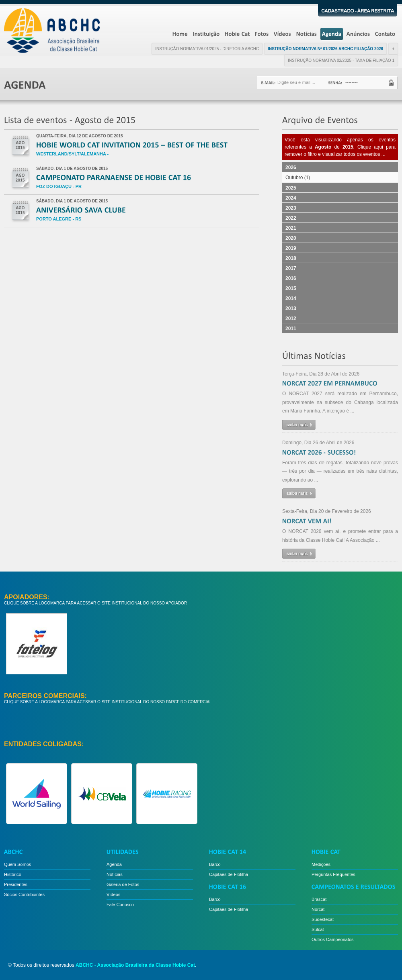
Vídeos (113, 894)
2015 (291, 288)
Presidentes (16, 884)
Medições (321, 864)
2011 (291, 329)
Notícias (115, 874)
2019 (291, 248)
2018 (291, 258)
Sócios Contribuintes (24, 894)
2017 (291, 268)
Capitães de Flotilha (229, 874)
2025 (291, 188)
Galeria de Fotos (123, 884)
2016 (291, 278)
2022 (291, 218)
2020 (291, 238)
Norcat (318, 909)
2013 (291, 308)
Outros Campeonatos (333, 939)
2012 (291, 318)
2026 (291, 167)
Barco (215, 864)
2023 (291, 208)
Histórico (13, 874)
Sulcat (318, 929)
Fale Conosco (120, 904)
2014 (291, 298)
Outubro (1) (298, 178)
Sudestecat (323, 919)
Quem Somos (17, 864)
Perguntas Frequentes (333, 874)
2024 (291, 198)
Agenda (114, 864)
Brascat (319, 899)
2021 (291, 228)
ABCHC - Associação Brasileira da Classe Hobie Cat (135, 965)
